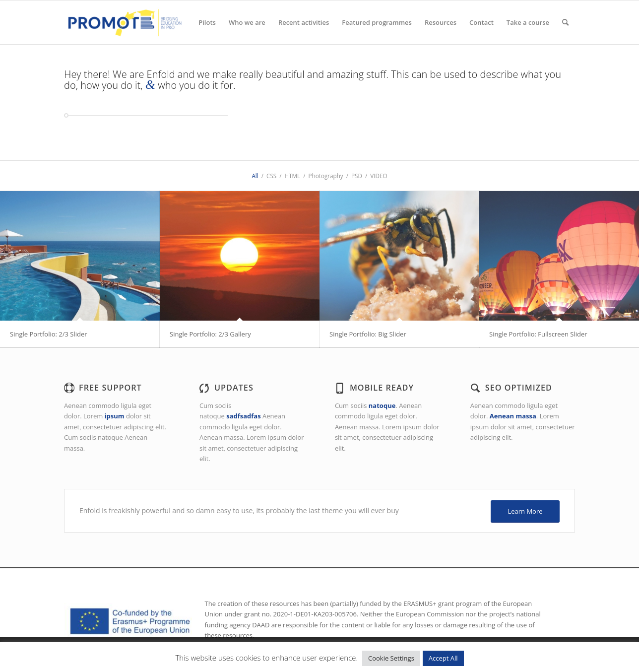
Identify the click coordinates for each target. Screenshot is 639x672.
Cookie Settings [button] (391, 658)
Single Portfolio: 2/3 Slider (49, 334)
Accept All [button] (443, 658)
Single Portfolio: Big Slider (368, 334)
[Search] (565, 22)
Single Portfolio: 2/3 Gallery (210, 334)
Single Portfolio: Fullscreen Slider (538, 334)
